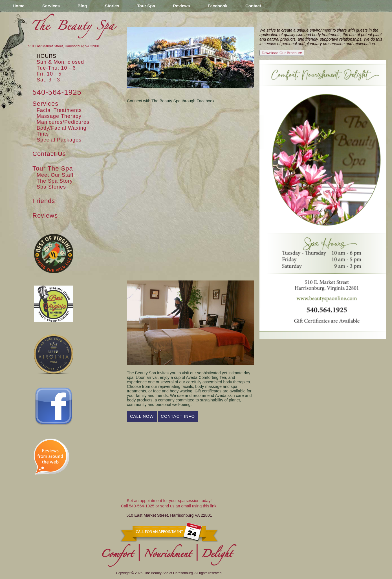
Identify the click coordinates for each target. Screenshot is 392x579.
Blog (82, 6)
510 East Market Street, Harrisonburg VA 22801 (64, 46)
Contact (253, 6)
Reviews (181, 6)
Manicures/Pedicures (63, 122)
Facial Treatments (59, 110)
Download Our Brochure (282, 53)
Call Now (142, 416)
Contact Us (49, 154)
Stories (112, 6)
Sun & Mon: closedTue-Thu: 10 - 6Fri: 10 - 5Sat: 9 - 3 (60, 71)
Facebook (218, 6)
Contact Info (178, 416)
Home (19, 6)
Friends (44, 201)
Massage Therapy (59, 116)
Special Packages (59, 140)
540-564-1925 (57, 92)
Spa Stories (51, 187)
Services (51, 6)
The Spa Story (55, 181)
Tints (43, 134)
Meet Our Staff (55, 175)
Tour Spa (146, 6)
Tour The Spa (53, 168)
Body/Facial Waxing (61, 128)
